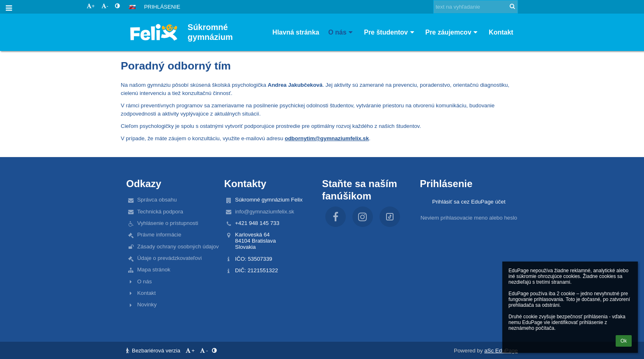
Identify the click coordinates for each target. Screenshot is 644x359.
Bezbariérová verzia (154, 351)
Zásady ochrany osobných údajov (178, 247)
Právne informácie (159, 235)
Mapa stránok (154, 270)
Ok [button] (624, 341)
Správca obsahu (157, 200)
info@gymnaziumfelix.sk (264, 212)
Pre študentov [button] (390, 32)
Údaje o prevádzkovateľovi (169, 258)
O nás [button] (342, 32)
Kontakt (146, 293)
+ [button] (91, 6)
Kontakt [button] (501, 32)
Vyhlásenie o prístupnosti (168, 223)
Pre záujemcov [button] (452, 32)
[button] (132, 7)
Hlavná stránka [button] (296, 32)
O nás (145, 281)
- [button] (105, 6)
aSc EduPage (501, 351)
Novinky (147, 305)
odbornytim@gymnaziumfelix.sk (327, 138)
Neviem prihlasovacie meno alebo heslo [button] (469, 218)
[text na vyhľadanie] (476, 7)
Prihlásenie (162, 7)
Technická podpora (160, 212)
